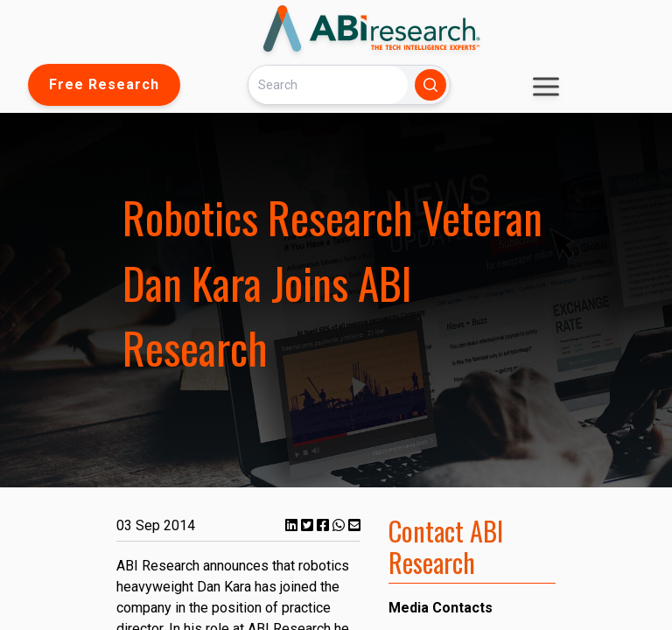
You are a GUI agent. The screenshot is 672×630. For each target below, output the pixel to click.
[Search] (328, 84)
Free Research (104, 84)
